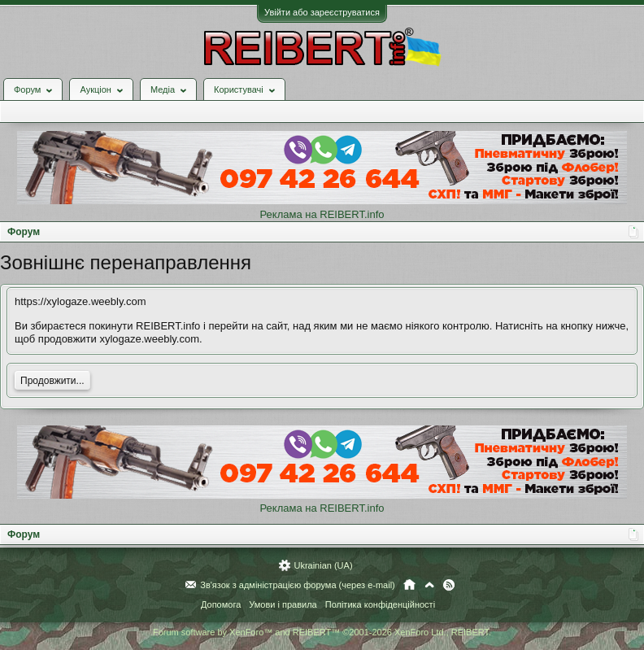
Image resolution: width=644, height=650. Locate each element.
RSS (449, 585)
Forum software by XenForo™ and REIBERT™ (322, 632)
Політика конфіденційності (380, 604)
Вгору (429, 585)
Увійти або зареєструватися (322, 12)
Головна (409, 585)
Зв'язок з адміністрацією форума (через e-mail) (298, 585)
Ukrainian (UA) (323, 565)
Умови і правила (283, 604)
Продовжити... (52, 381)
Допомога (221, 604)
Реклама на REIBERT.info (322, 214)
